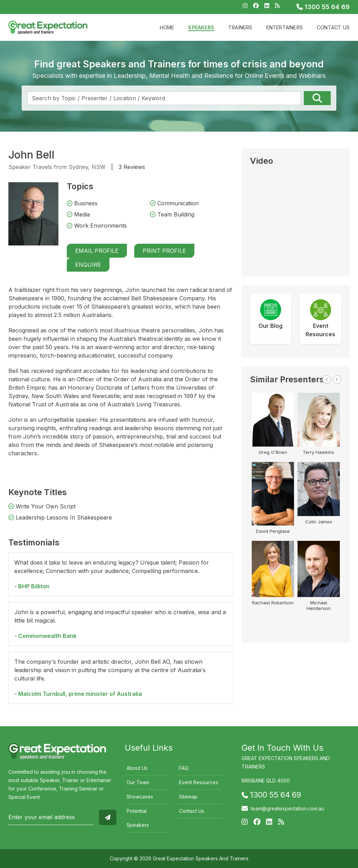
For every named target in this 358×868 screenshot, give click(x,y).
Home (167, 27)
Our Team (138, 782)
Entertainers (285, 27)
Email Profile (97, 251)
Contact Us (333, 27)
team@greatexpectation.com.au (287, 808)
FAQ (184, 768)
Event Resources (199, 782)
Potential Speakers (138, 818)
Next (337, 380)
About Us (137, 768)
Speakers (201, 27)
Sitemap (188, 797)
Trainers (240, 27)
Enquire (88, 265)
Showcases (140, 797)
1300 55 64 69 (323, 7)
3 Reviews (132, 167)
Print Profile (164, 251)
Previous (327, 380)
